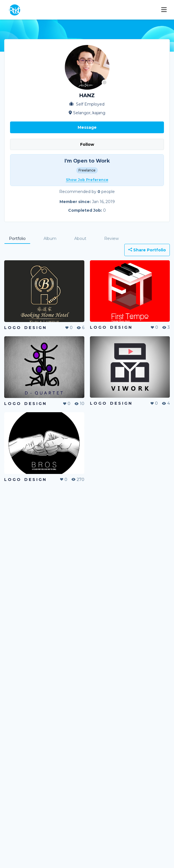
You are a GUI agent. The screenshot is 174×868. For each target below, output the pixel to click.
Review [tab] (111, 239)
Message (87, 127)
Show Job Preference (87, 180)
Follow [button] (87, 144)
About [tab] (80, 239)
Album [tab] (50, 239)
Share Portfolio (147, 250)
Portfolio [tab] (17, 239)
